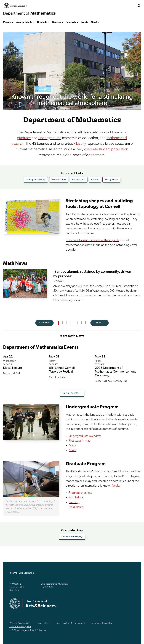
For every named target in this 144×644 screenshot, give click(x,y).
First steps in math (80, 441)
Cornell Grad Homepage (72, 537)
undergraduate (50, 138)
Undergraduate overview (85, 436)
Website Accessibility (19, 623)
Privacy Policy (42, 623)
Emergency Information (102, 623)
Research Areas (79, 180)
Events (84, 22)
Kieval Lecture (13, 368)
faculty (81, 144)
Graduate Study (59, 180)
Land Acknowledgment (20, 627)
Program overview (80, 493)
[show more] (13, 22)
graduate (24, 138)
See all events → (72, 393)
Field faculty (76, 507)
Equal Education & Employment (70, 623)
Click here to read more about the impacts (92, 240)
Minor (73, 450)
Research (71, 22)
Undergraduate (24, 22)
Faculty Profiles (111, 180)
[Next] (100, 323)
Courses (57, 22)
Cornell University (16, 6)
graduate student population (106, 149)
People (7, 22)
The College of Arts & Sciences (120, 6)
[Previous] (44, 323)
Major (73, 446)
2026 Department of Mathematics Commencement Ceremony (115, 372)
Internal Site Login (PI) (22, 573)
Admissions (76, 498)
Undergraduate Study (36, 180)
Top (136, 639)
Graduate (42, 22)
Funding (74, 502)
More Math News (72, 336)
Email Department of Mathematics (55, 584)
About (94, 22)
